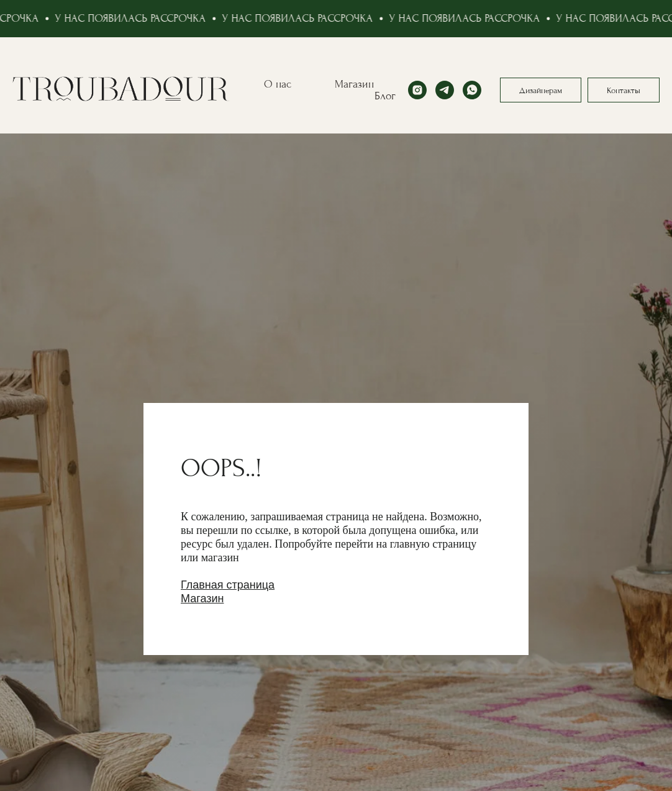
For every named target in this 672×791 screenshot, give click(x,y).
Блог (385, 96)
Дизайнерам (541, 90)
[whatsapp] (472, 90)
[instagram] (417, 90)
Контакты (624, 90)
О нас (278, 84)
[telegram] (445, 90)
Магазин (354, 84)
